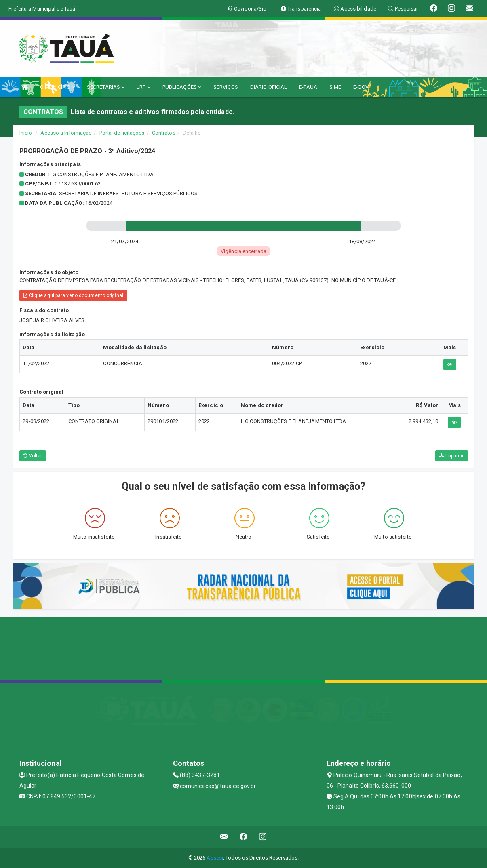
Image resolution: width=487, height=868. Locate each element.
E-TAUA (308, 87)
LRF (143, 87)
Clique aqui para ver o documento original (73, 295)
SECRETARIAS (106, 87)
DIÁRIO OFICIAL (269, 87)
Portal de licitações (122, 133)
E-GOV (361, 87)
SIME (335, 87)
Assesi (215, 858)
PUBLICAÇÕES (182, 87)
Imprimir (451, 456)
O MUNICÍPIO (57, 87)
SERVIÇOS (226, 87)
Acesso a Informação (66, 133)
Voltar (33, 456)
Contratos (164, 133)
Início (26, 133)
